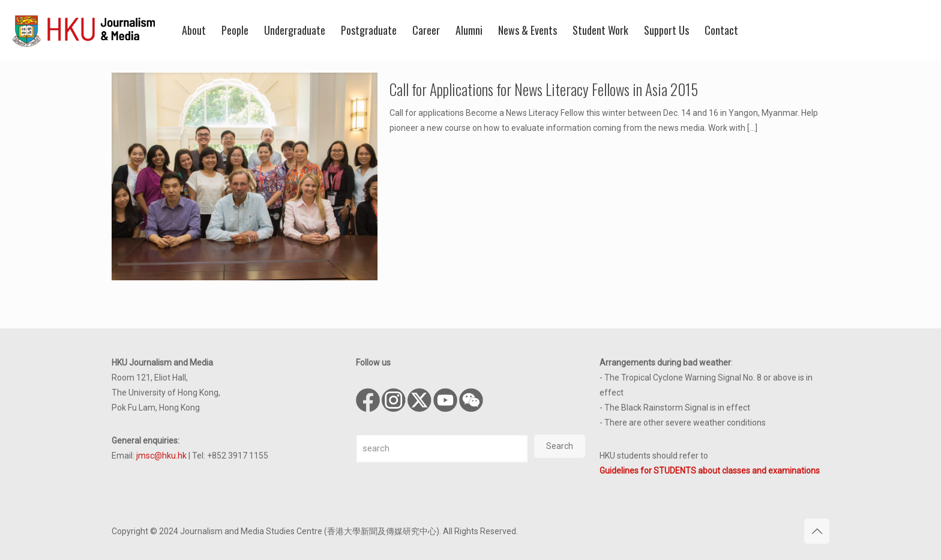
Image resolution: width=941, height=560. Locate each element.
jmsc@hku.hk (161, 456)
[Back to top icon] (817, 531)
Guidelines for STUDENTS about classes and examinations (710, 471)
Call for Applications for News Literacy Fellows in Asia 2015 (544, 89)
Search (560, 446)
